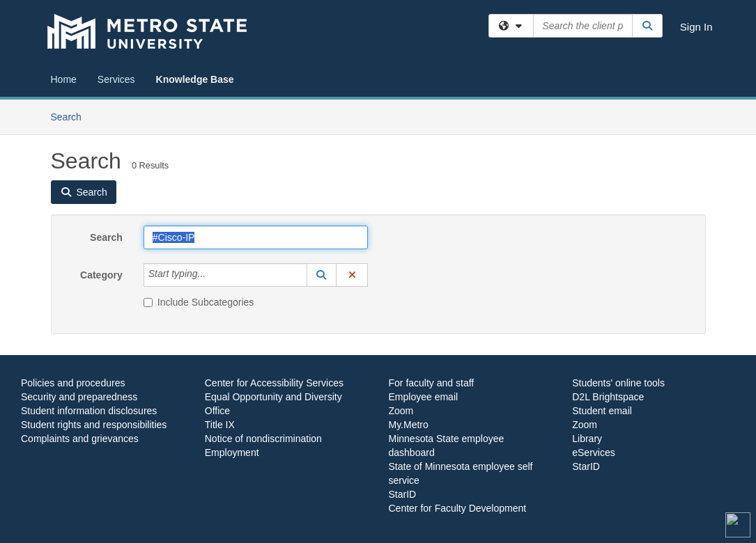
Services (116, 79)
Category (101, 275)
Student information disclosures (89, 411)
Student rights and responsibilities (94, 425)
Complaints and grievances (80, 439)
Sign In (696, 27)
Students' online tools (618, 383)
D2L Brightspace (608, 397)
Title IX (220, 425)
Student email (602, 411)
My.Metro (409, 425)
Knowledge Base (195, 79)
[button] (322, 275)
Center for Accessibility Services (274, 383)
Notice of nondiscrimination (263, 439)
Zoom (401, 411)
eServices (593, 452)
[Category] (213, 275)
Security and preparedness (79, 397)
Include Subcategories (199, 302)
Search (71, 116)
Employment (232, 452)
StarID (403, 494)
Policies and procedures (73, 383)
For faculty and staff (432, 383)
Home (64, 79)
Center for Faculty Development (458, 508)
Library (587, 439)
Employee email (424, 397)
